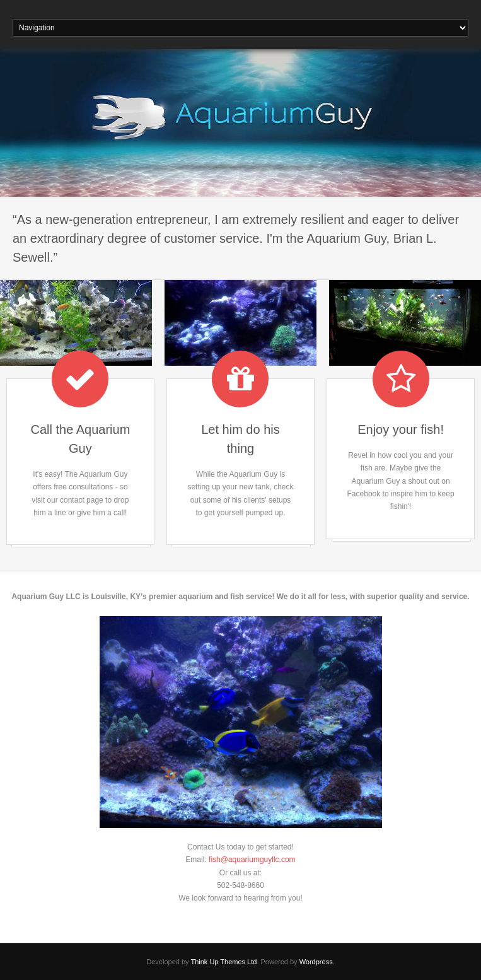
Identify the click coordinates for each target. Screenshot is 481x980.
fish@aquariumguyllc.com (252, 860)
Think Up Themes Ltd (223, 962)
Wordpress (316, 962)
